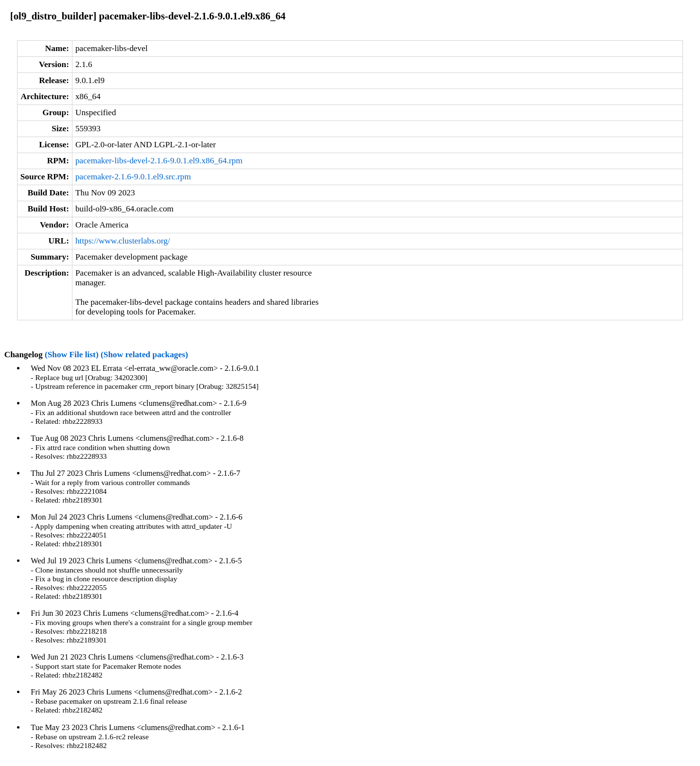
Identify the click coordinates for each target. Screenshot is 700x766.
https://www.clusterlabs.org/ (123, 241)
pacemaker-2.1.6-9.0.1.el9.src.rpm (133, 177)
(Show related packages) (144, 355)
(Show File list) (72, 355)
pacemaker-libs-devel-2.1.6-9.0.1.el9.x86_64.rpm (159, 161)
